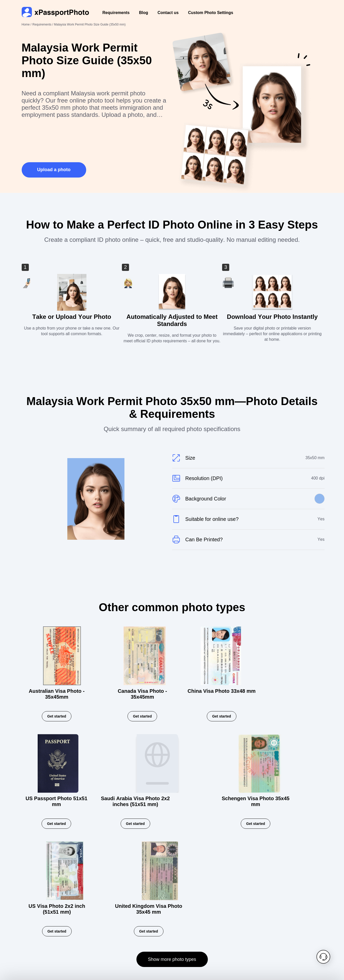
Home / (27, 24)
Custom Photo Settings (211, 13)
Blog (144, 13)
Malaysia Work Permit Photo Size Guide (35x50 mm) (90, 24)
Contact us (168, 13)
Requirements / (43, 24)
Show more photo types (172, 873)
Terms (107, 932)
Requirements (116, 13)
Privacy (85, 932)
